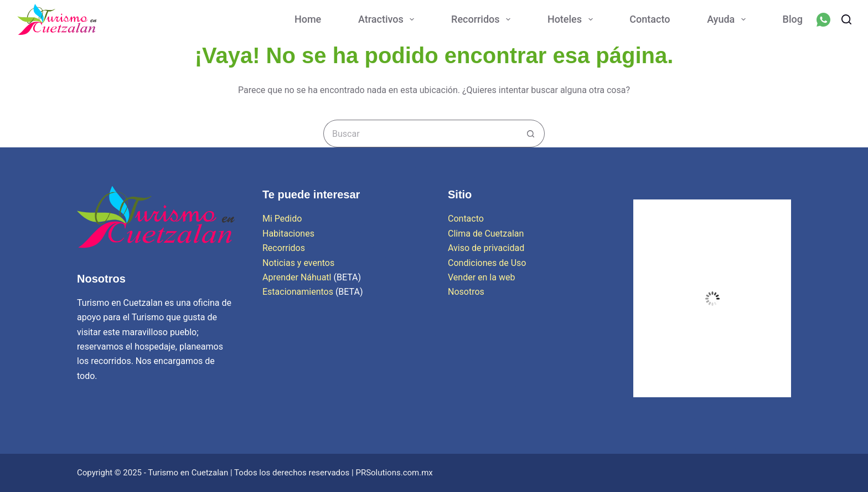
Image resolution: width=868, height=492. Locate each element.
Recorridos (483, 19)
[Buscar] (846, 19)
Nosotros (466, 292)
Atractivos (388, 19)
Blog (793, 19)
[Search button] (531, 134)
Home (308, 19)
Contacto (650, 19)
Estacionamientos (298, 292)
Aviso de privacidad (486, 248)
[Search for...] (420, 134)
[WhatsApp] (823, 20)
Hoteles (572, 19)
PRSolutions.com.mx (394, 473)
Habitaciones (288, 234)
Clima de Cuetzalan (486, 234)
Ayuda (728, 19)
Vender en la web (481, 277)
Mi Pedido (282, 219)
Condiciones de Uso (487, 263)
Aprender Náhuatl (298, 277)
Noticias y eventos (298, 263)
